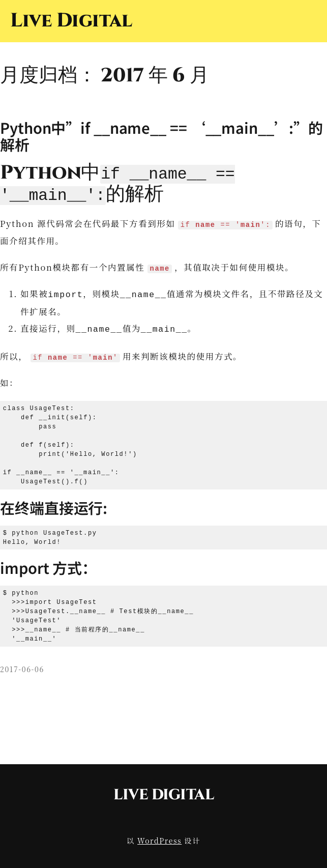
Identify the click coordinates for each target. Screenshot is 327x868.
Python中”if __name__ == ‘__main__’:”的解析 (161, 136)
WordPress (159, 838)
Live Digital (71, 21)
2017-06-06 (22, 666)
